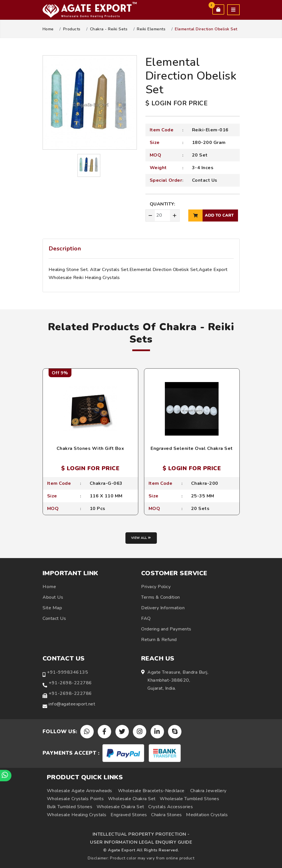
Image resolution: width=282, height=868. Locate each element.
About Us (53, 597)
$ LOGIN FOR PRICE (177, 103)
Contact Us (205, 180)
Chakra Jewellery (208, 791)
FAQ (146, 618)
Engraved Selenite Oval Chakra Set (192, 448)
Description (65, 249)
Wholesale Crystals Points (75, 799)
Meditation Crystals (207, 815)
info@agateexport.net (72, 704)
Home (48, 29)
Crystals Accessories (171, 807)
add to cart (211, 215)
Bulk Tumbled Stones (70, 807)
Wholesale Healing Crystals (77, 815)
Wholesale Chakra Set (132, 799)
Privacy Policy (156, 587)
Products (72, 29)
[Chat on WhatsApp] (6, 776)
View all (141, 538)
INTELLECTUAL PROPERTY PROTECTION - (141, 834)
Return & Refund (159, 640)
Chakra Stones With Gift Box (90, 448)
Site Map (52, 608)
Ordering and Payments (166, 629)
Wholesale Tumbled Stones (189, 799)
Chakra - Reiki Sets (109, 29)
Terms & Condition (161, 597)
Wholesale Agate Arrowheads (80, 791)
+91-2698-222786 (70, 683)
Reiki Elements (151, 29)
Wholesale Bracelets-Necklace (151, 791)
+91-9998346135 (67, 672)
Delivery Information (163, 608)
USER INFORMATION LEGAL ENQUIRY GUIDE (141, 842)
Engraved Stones (129, 815)
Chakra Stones (167, 815)
